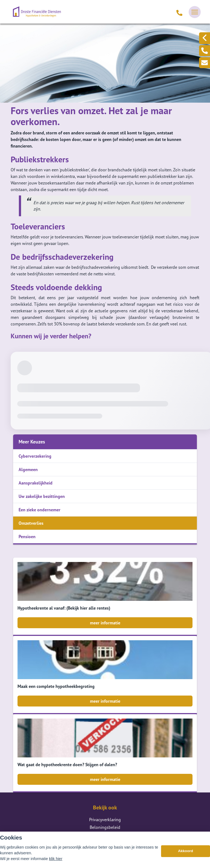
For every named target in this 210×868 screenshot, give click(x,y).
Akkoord (186, 851)
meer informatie (105, 623)
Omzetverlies (31, 523)
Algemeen (28, 469)
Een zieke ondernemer (40, 510)
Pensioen (27, 537)
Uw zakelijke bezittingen (42, 496)
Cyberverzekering (35, 456)
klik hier (56, 859)
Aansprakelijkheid (36, 483)
